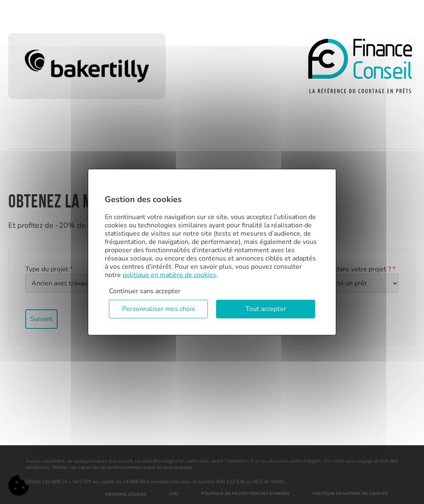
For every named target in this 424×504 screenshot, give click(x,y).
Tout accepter (266, 309)
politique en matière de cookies (169, 275)
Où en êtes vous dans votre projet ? (340, 269)
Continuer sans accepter (145, 291)
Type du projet (49, 269)
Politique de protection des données (245, 494)
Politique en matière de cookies (350, 494)
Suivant (41, 319)
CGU (174, 494)
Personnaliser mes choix (159, 309)
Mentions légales (126, 494)
